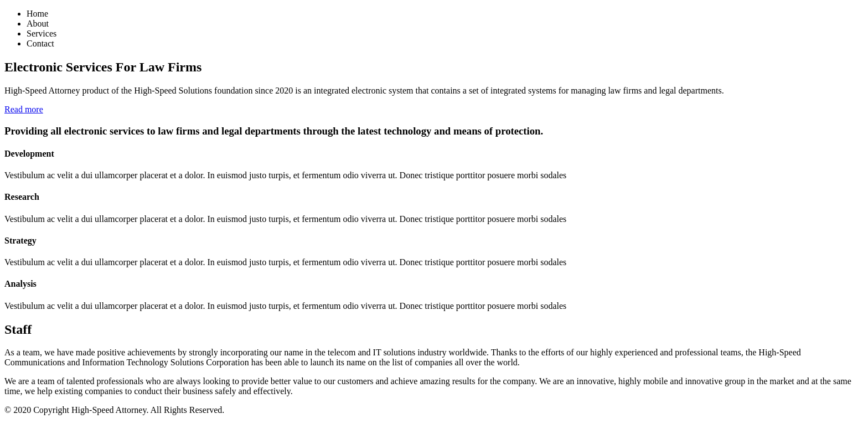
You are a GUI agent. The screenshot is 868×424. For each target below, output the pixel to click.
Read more (24, 109)
